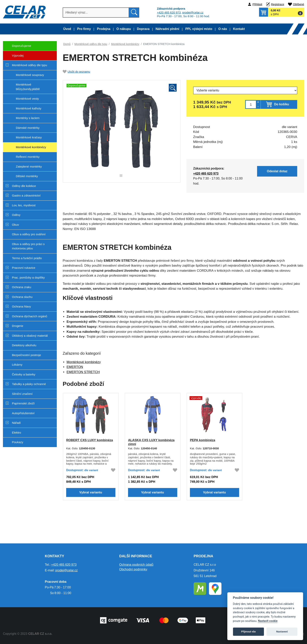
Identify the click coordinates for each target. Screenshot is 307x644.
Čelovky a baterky (24, 374)
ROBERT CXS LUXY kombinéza (89, 440)
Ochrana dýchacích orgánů (30, 316)
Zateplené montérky (29, 166)
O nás (223, 29)
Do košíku (282, 104)
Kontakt (239, 29)
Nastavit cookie (268, 621)
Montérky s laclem (28, 118)
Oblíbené (298, 4)
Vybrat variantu (91, 493)
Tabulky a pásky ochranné (29, 384)
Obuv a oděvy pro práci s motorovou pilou (28, 246)
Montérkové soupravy (30, 75)
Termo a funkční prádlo (27, 258)
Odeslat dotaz (279, 171)
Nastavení (282, 632)
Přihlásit (257, 4)
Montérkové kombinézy (31, 147)
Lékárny (17, 365)
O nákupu (124, 29)
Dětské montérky (27, 176)
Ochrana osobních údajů (136, 565)
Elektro (17, 432)
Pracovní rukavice (24, 268)
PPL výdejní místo (199, 29)
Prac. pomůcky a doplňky (28, 277)
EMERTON (75, 367)
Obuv (15, 225)
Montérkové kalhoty (29, 108)
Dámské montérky (28, 128)
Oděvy (16, 215)
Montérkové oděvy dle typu (29, 65)
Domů (67, 44)
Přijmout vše (248, 632)
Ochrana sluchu (22, 297)
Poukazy (18, 442)
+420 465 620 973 (169, 12)
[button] (282, 12)
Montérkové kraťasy (29, 137)
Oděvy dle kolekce (24, 186)
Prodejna (104, 29)
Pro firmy (84, 29)
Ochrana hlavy (21, 306)
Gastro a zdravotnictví (26, 195)
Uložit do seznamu (76, 72)
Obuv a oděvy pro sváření (29, 234)
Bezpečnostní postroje (26, 355)
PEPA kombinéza (202, 440)
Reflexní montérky (28, 157)
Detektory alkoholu (24, 345)
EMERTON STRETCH (83, 372)
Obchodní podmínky (133, 569)
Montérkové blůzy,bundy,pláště (28, 87)
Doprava (143, 29)
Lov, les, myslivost (24, 205)
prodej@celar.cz (193, 12)
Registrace (278, 4)
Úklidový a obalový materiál (30, 336)
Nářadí (16, 423)
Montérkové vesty (27, 99)
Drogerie (18, 326)
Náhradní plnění (167, 29)
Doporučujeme (17, 47)
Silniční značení (22, 394)
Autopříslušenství (23, 413)
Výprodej (13, 57)
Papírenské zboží (23, 403)
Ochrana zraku (22, 287)
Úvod (67, 29)
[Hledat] (96, 13)
